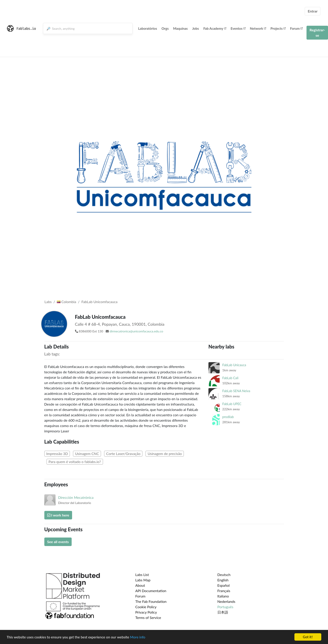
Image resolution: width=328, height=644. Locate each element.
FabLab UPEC (232, 404)
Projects (278, 28)
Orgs (165, 28)
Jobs (195, 28)
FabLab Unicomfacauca (100, 302)
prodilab (228, 417)
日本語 (223, 612)
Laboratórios (148, 28)
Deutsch (224, 575)
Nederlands (226, 601)
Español (224, 585)
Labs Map (143, 580)
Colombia (66, 302)
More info (138, 637)
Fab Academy (215, 28)
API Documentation (151, 591)
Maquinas (180, 28)
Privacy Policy (146, 612)
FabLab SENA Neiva (236, 391)
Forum (296, 28)
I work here (58, 515)
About (140, 585)
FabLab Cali (230, 378)
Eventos (238, 28)
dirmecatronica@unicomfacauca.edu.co (136, 331)
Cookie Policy (146, 607)
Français (224, 591)
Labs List (142, 575)
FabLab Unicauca (234, 365)
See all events (58, 542)
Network (258, 28)
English (223, 580)
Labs (48, 302)
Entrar (313, 11)
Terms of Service (148, 617)
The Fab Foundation (151, 601)
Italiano (223, 596)
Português (225, 607)
